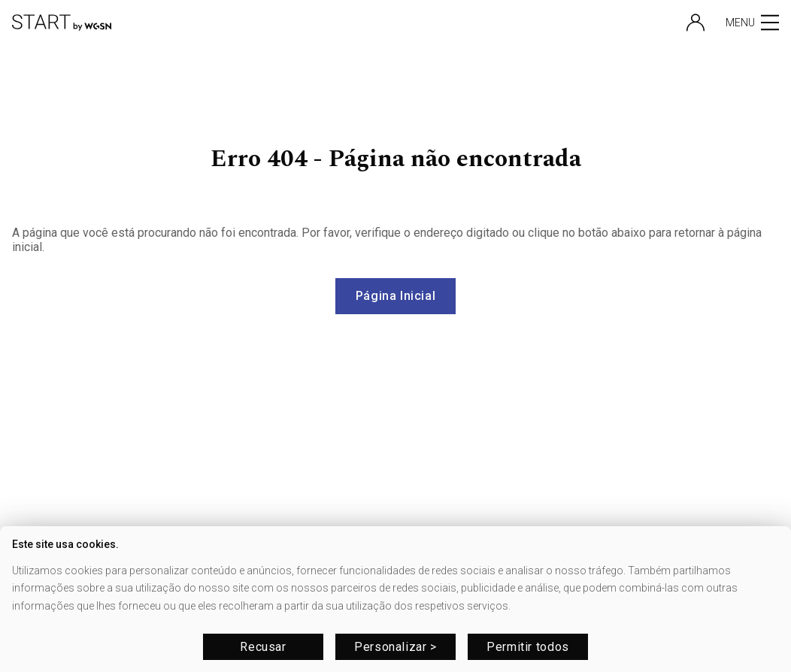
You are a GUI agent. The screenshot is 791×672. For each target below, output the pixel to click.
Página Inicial (396, 296)
